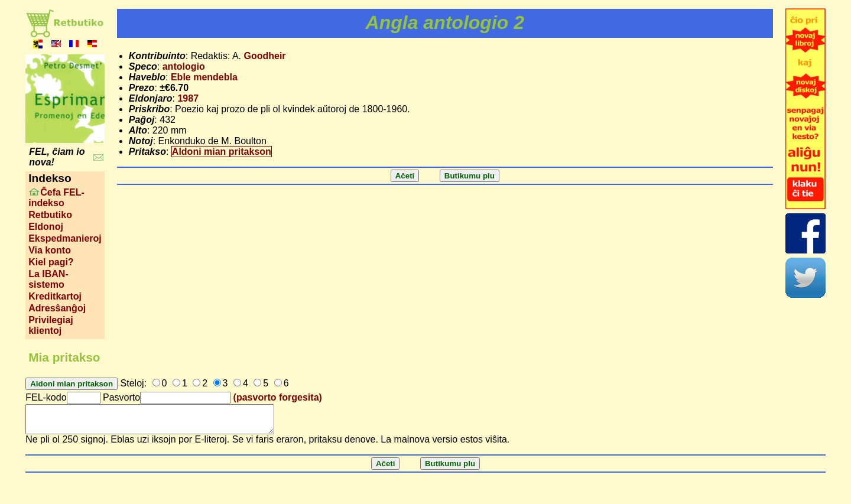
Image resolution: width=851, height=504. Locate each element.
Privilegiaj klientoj (51, 325)
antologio (184, 66)
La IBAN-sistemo (48, 279)
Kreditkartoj (55, 296)
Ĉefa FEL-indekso (56, 198)
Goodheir (264, 56)
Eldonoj (46, 227)
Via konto (50, 250)
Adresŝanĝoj (57, 308)
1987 (188, 98)
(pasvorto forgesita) (278, 397)
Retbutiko (50, 215)
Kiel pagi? (51, 262)
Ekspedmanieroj (65, 238)
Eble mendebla (204, 77)
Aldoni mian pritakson (222, 152)
